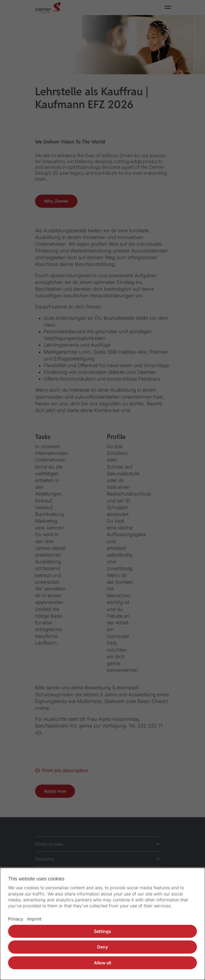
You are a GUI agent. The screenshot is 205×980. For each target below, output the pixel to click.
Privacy (16, 919)
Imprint (34, 919)
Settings (102, 931)
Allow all (102, 963)
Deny (102, 947)
